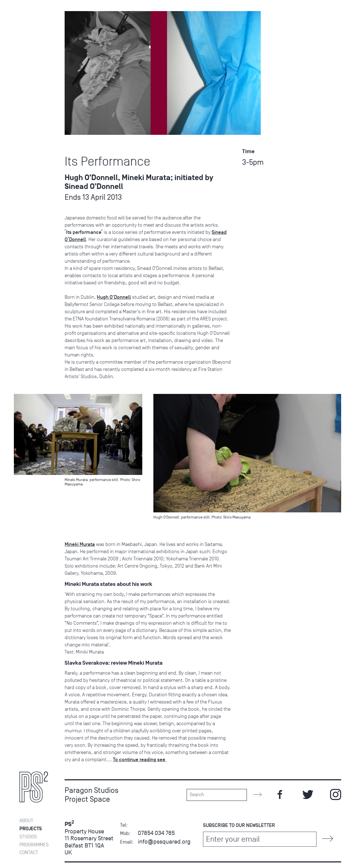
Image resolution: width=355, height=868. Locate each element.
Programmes (34, 58)
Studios (28, 50)
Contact (29, 66)
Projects (31, 42)
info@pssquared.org (164, 842)
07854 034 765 (156, 833)
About (26, 35)
